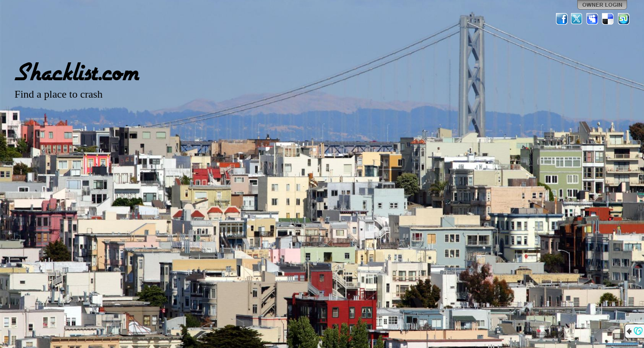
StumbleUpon (624, 19)
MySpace (593, 19)
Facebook (562, 19)
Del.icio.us (608, 19)
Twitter (577, 19)
